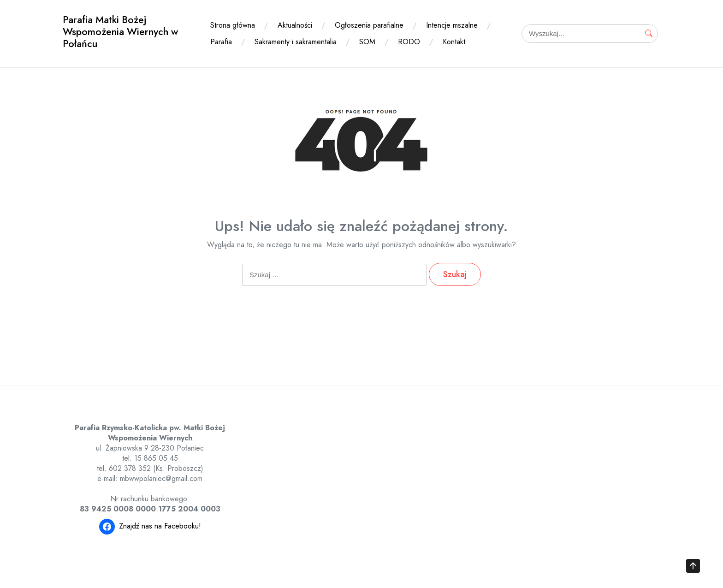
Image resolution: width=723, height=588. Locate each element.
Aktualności (295, 25)
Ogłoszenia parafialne (369, 25)
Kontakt (454, 42)
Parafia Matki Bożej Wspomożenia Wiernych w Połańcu (120, 32)
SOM (367, 42)
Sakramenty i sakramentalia (296, 42)
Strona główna (233, 25)
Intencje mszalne (452, 25)
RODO (409, 42)
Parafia (221, 42)
